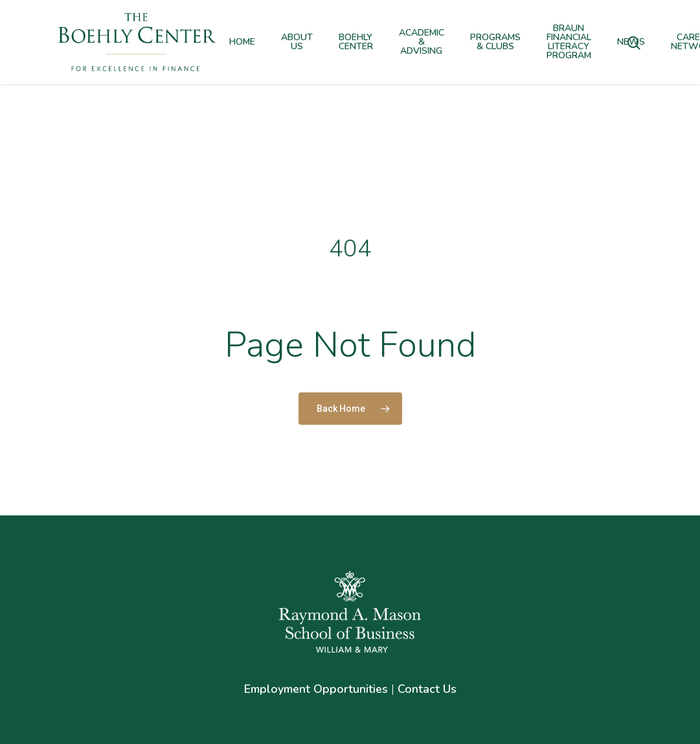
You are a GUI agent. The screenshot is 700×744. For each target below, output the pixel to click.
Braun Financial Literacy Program (569, 42)
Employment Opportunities (316, 689)
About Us (297, 42)
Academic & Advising (422, 42)
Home (242, 42)
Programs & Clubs (495, 42)
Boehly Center (356, 42)
